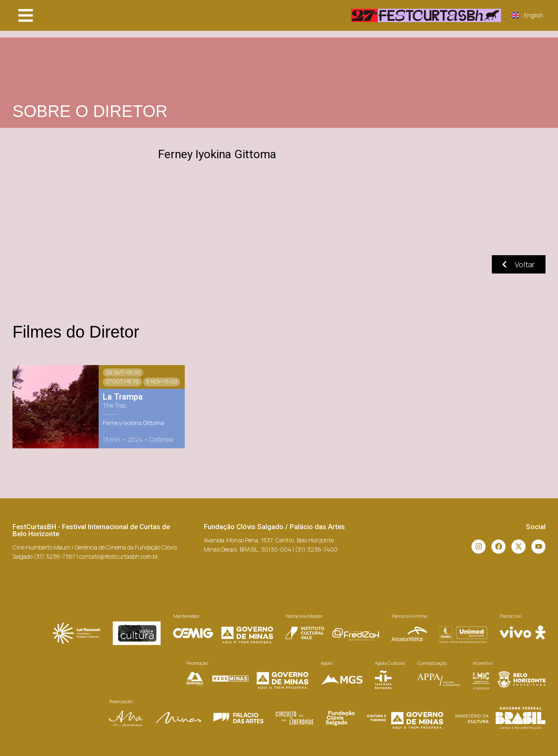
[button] (26, 15)
